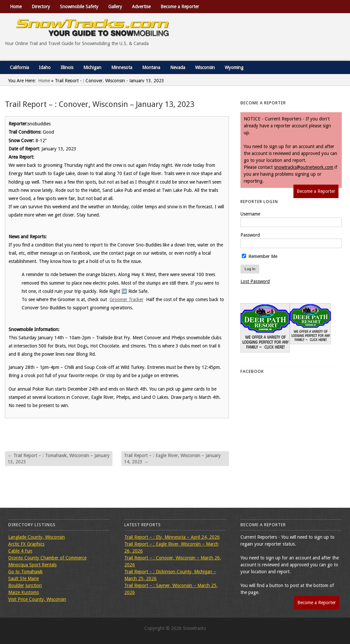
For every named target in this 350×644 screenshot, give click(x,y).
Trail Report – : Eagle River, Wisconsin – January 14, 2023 (172, 458)
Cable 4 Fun (20, 551)
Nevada (178, 67)
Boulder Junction (25, 585)
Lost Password (255, 281)
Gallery (115, 7)
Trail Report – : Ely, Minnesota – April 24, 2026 (172, 537)
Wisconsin (205, 67)
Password (250, 235)
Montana (151, 67)
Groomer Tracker (126, 299)
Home (16, 7)
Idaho (45, 67)
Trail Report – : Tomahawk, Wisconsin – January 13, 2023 (59, 458)
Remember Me (260, 256)
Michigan (92, 67)
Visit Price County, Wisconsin (37, 599)
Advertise (141, 7)
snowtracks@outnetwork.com (304, 167)
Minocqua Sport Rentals (32, 565)
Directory (41, 7)
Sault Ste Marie (24, 579)
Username (250, 214)
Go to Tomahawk (25, 572)
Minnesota (122, 67)
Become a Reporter (180, 7)
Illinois (67, 67)
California (19, 67)
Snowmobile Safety (79, 7)
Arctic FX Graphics (26, 544)
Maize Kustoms (24, 592)
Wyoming (234, 67)
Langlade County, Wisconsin (37, 537)
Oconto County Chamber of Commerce (47, 558)
